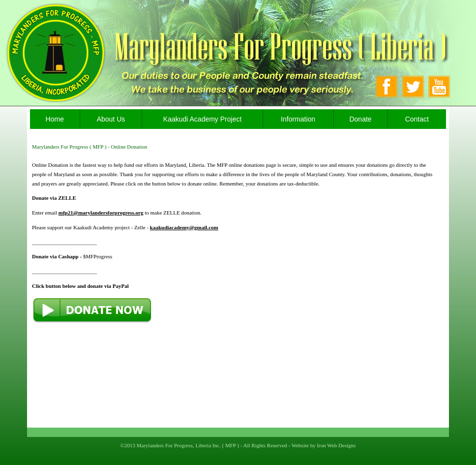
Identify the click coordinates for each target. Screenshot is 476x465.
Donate (360, 119)
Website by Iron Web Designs (324, 445)
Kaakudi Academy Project (203, 119)
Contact (417, 119)
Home (55, 119)
